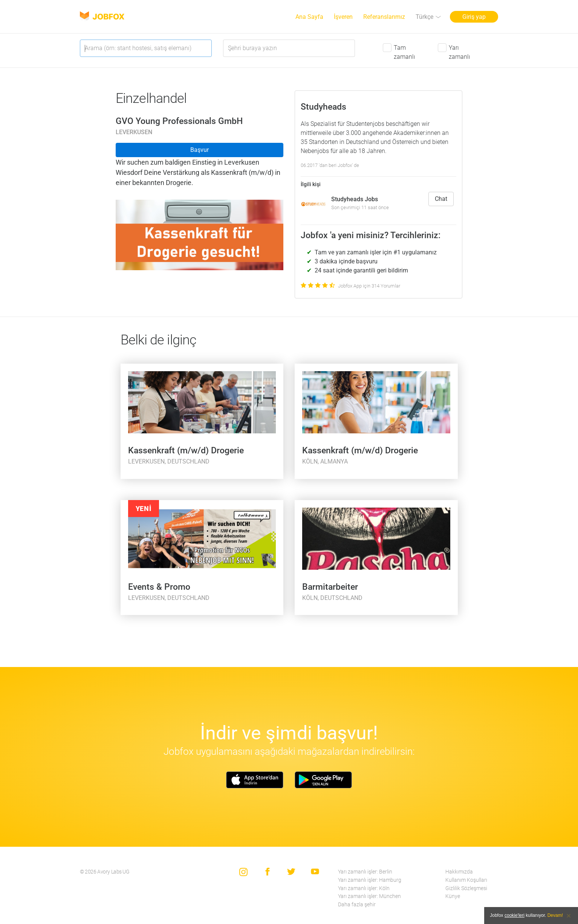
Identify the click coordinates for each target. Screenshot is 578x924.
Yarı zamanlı (459, 52)
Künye (453, 896)
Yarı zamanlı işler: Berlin (365, 872)
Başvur (200, 150)
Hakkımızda (459, 872)
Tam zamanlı (404, 52)
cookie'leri (515, 915)
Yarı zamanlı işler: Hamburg (370, 880)
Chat (441, 199)
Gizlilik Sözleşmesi (466, 888)
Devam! (555, 915)
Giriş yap (474, 17)
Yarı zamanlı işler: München (369, 896)
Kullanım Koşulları (466, 880)
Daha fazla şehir (357, 905)
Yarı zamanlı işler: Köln (364, 888)
